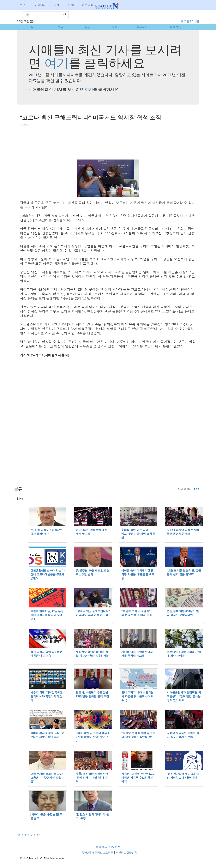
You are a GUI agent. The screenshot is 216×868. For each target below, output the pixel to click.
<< (19, 835)
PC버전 (194, 21)
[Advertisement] (108, 145)
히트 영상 (88, 5)
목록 (99, 847)
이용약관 (84, 853)
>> (39, 835)
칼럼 (88, 27)
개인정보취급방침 (126, 853)
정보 (115, 27)
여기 (57, 63)
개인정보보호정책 (103, 853)
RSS (197, 489)
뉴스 (33, 27)
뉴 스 (24, 5)
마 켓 (58, 5)
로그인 (185, 21)
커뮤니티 (41, 5)
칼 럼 (72, 5)
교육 (61, 27)
